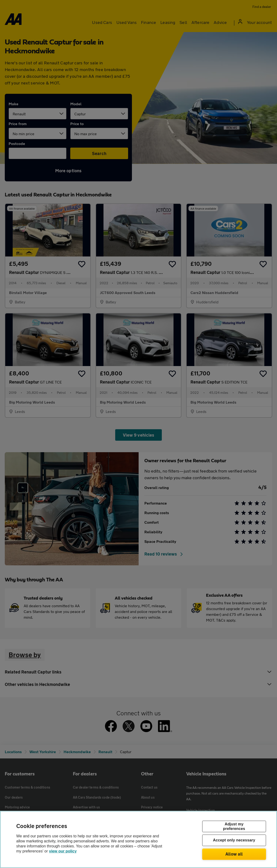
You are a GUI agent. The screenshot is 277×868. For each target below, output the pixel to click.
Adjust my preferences (234, 826)
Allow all (234, 854)
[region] (138, 839)
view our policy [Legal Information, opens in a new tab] (63, 851)
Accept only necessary (234, 840)
